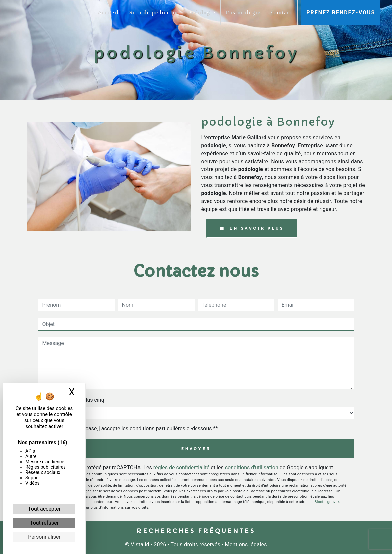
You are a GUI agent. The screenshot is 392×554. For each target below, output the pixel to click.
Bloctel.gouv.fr (327, 502)
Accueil (108, 12)
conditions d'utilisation (252, 467)
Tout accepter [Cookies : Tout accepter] (44, 509)
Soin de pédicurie (154, 12)
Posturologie (243, 12)
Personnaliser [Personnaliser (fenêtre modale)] (44, 537)
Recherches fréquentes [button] (196, 531)
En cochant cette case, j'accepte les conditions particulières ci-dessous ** (131, 429)
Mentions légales (245, 545)
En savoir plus (252, 228)
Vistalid (140, 545)
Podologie (202, 12)
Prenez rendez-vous (341, 12)
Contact (282, 12)
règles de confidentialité (182, 467)
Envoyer (196, 449)
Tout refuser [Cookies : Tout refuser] (44, 523)
